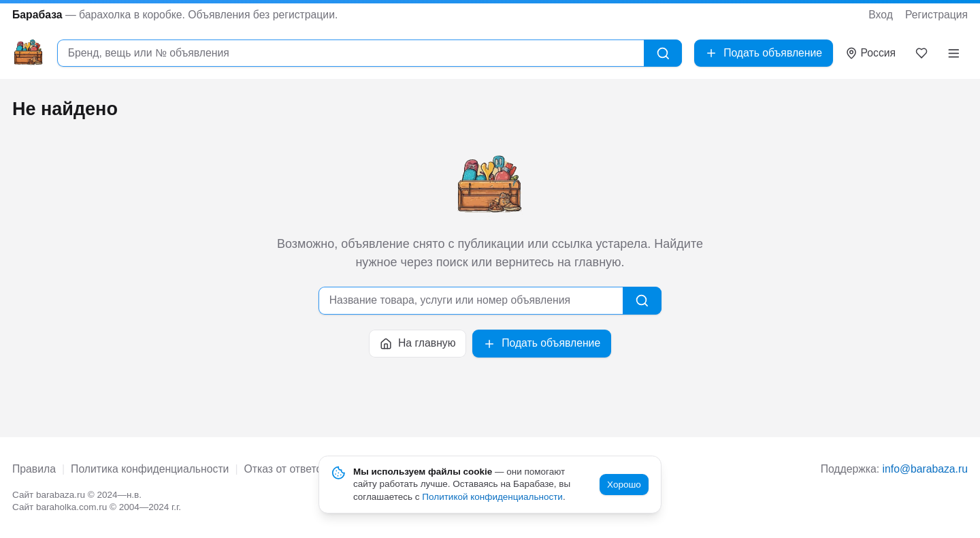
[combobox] (350, 53)
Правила (34, 469)
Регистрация (936, 15)
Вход (881, 15)
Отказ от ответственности (308, 469)
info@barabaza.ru (925, 469)
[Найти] (663, 53)
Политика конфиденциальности (150, 469)
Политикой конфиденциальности (492, 497)
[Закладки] (922, 53)
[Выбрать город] (871, 53)
